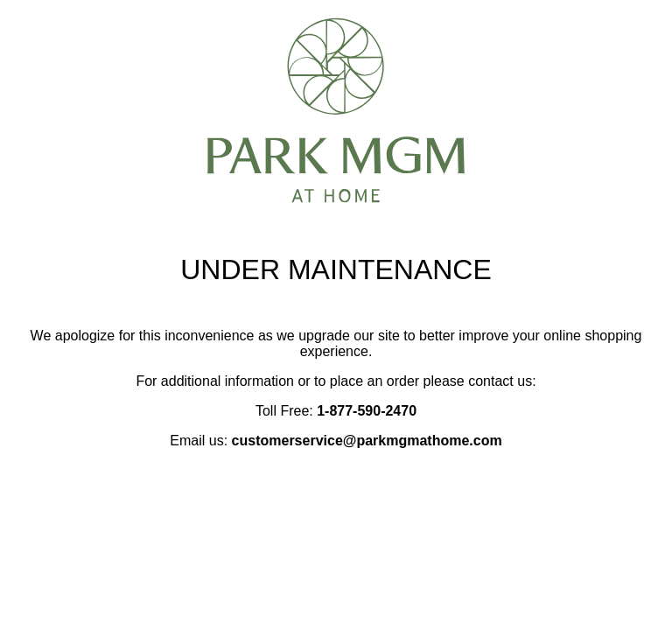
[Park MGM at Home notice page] (336, 196)
